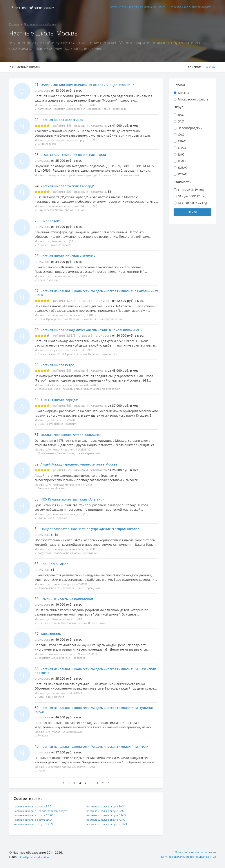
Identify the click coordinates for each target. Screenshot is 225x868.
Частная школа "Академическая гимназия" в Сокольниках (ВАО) (98, 330)
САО (181, 134)
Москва (184, 93)
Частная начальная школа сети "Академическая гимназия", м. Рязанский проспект (93, 671)
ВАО (181, 115)
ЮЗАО (183, 174)
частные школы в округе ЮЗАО (110, 828)
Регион (179, 85)
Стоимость (182, 182)
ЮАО (182, 161)
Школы (122, 8)
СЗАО (182, 148)
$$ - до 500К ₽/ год (192, 196)
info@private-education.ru (40, 861)
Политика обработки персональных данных (182, 861)
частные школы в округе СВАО (37, 819)
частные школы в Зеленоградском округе (45, 815)
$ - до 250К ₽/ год (191, 190)
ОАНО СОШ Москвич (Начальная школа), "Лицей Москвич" (93, 85)
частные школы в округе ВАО (36, 811)
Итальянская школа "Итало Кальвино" (75, 435)
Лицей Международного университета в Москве (84, 464)
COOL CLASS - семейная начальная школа (77, 155)
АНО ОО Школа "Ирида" (62, 400)
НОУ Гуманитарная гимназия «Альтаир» (76, 499)
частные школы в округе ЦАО (36, 824)
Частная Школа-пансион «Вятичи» (71, 256)
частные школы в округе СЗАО (110, 819)
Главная (14, 24)
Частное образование (30, 8)
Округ (178, 107)
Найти (192, 212)
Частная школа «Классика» (64, 120)
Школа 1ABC (51, 221)
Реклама (138, 8)
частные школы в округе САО (109, 815)
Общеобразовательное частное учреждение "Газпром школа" (96, 529)
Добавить (156, 8)
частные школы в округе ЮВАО (38, 828)
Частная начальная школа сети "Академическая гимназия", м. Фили (93, 748)
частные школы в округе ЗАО (109, 811)
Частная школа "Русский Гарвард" (71, 186)
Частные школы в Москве (40, 24)
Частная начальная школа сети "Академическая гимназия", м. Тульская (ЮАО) (93, 710)
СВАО (182, 141)
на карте (209, 67)
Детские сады (103, 8)
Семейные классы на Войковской (70, 599)
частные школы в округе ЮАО (109, 824)
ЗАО (181, 121)
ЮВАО (183, 168)
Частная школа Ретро (59, 365)
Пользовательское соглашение (192, 857)
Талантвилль (52, 634)
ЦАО (181, 154)
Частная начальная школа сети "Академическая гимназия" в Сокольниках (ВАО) (91, 293)
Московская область (193, 99)
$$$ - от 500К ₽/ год (192, 203)
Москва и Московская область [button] (192, 8)
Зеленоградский (190, 128)
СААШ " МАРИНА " (57, 564)
